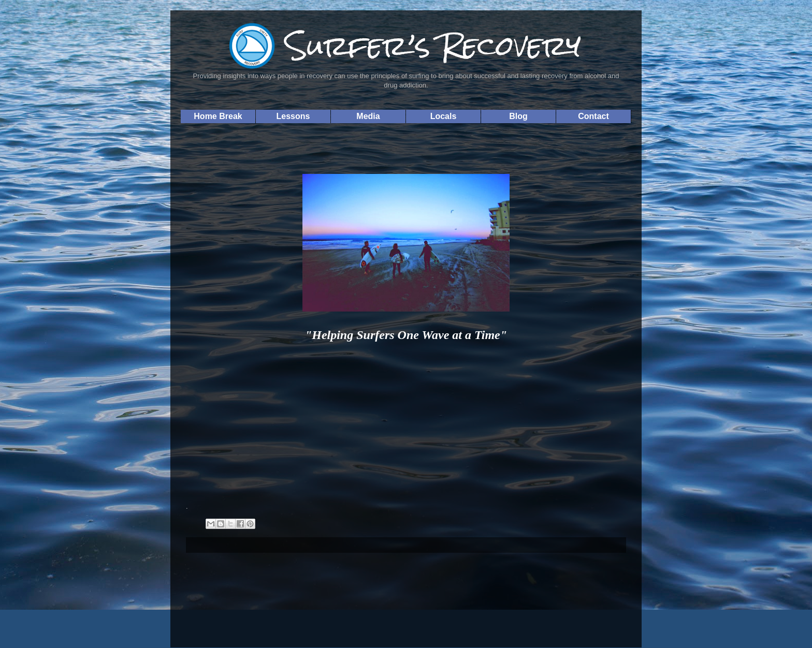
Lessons (293, 116)
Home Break (218, 116)
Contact (593, 116)
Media (368, 116)
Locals (444, 116)
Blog (518, 116)
